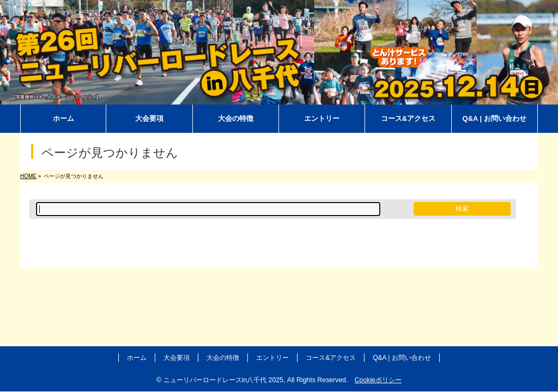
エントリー (272, 358)
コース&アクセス (331, 358)
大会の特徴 (223, 358)
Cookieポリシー (378, 380)
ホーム (137, 358)
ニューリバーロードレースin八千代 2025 (223, 380)
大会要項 (177, 358)
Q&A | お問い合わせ (402, 358)
